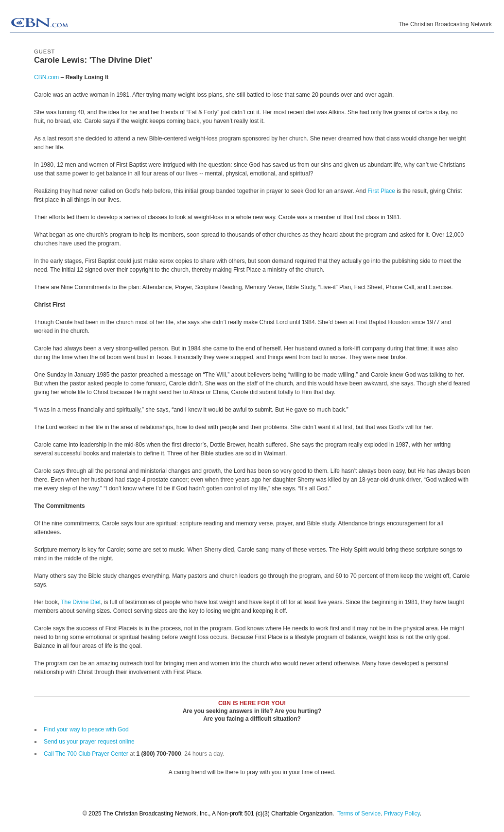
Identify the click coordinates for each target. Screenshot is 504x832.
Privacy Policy (402, 814)
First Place (381, 191)
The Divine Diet (81, 602)
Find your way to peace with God (86, 729)
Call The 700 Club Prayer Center (86, 754)
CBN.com (46, 77)
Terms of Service (359, 814)
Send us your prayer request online (89, 742)
